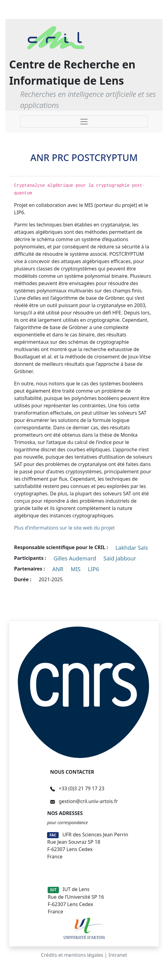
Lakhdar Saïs (132, 548)
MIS (75, 569)
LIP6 (94, 569)
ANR (58, 569)
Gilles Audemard (75, 558)
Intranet (118, 955)
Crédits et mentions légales (72, 955)
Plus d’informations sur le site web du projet (64, 528)
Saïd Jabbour (120, 558)
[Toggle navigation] (84, 122)
